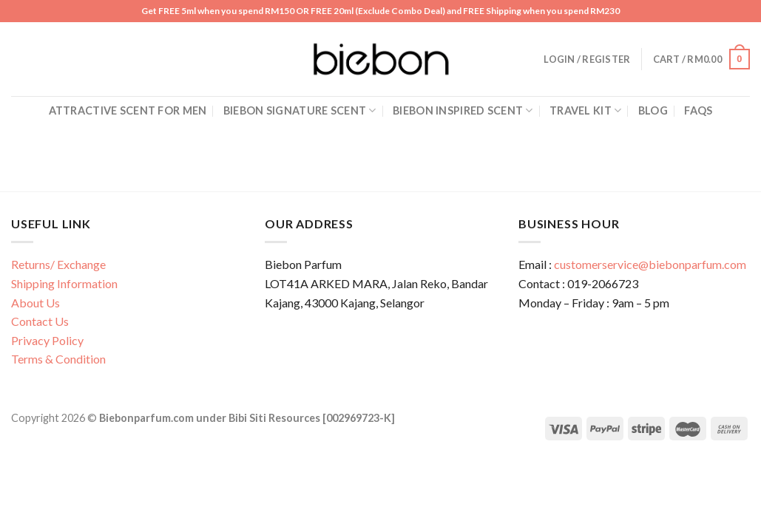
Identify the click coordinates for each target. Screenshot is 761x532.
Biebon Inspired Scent (463, 110)
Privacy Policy (47, 340)
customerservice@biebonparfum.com (650, 264)
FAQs (698, 110)
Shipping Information (64, 283)
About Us (35, 303)
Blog (653, 110)
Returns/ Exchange (58, 264)
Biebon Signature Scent (300, 110)
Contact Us (40, 321)
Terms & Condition (58, 359)
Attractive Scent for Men (128, 110)
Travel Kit (585, 110)
